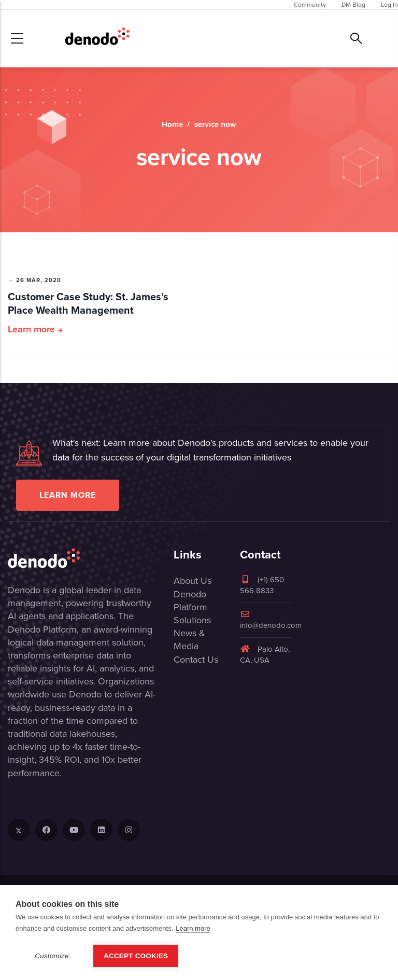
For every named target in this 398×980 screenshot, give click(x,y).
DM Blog (353, 5)
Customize (52, 956)
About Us (193, 581)
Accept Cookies (136, 956)
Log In (389, 5)
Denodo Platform (190, 601)
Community (310, 5)
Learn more (31, 329)
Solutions (192, 620)
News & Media (189, 640)
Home (172, 124)
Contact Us (196, 660)
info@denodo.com (271, 620)
